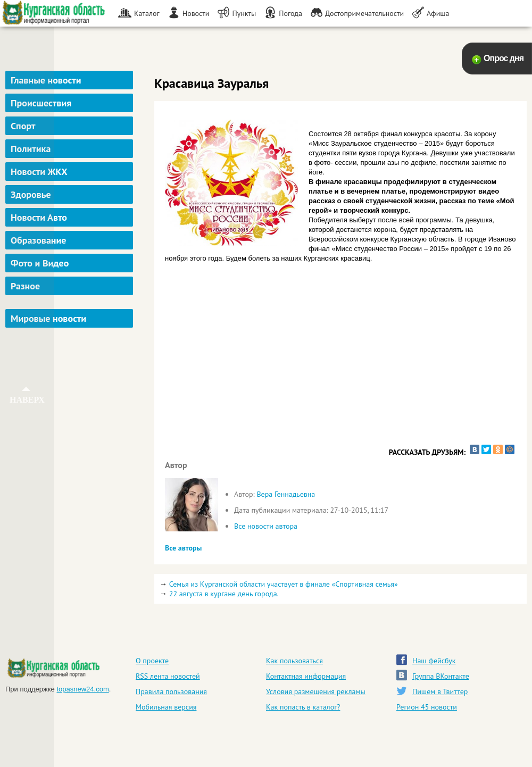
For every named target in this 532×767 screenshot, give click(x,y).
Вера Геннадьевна (286, 494)
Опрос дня (504, 58)
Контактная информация (306, 676)
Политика (31, 149)
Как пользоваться (294, 661)
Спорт (23, 126)
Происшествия (41, 103)
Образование (38, 240)
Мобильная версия (166, 707)
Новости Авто (39, 217)
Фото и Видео (40, 263)
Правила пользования (171, 691)
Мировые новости (48, 318)
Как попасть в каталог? (303, 707)
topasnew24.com (82, 689)
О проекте (152, 661)
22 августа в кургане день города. (224, 594)
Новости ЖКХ (39, 172)
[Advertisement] (70, 385)
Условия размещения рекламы (316, 691)
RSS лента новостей (168, 676)
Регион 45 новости (427, 707)
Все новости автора (266, 526)
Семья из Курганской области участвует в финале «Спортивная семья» (284, 584)
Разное (25, 286)
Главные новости (46, 80)
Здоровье (31, 194)
